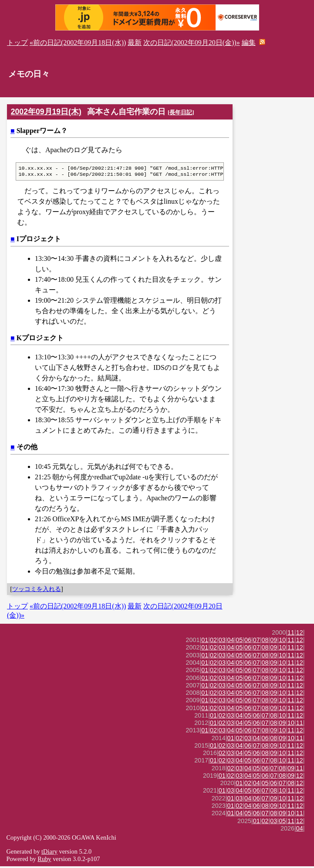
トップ (17, 43)
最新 (135, 43)
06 (248, 642)
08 (265, 642)
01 (205, 642)
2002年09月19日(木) (46, 112)
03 (222, 642)
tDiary (49, 853)
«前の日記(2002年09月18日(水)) (78, 43)
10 (282, 642)
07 (257, 642)
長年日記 (181, 112)
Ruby (44, 861)
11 (291, 634)
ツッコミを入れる (37, 591)
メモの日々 (29, 74)
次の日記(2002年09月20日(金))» (191, 43)
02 (213, 642)
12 (300, 634)
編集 (249, 43)
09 (273, 642)
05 (239, 642)
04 (231, 642)
